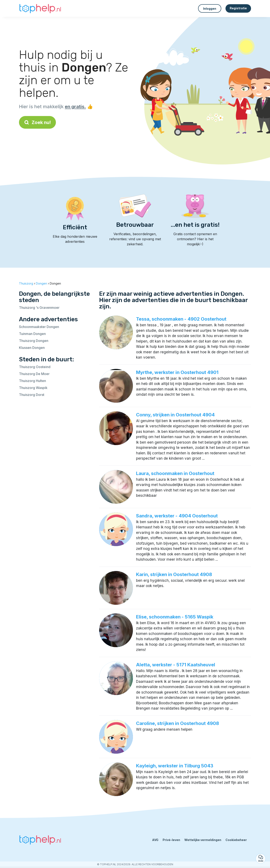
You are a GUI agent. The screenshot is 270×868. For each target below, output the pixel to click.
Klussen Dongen (32, 348)
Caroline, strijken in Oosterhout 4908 (178, 723)
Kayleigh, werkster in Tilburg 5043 (175, 766)
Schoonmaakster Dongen (39, 327)
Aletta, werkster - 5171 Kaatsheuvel (176, 665)
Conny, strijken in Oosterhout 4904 (175, 415)
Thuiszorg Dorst (32, 395)
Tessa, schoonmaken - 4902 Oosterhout (181, 319)
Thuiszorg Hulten (32, 381)
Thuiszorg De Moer (34, 374)
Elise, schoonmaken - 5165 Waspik (175, 617)
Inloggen (210, 9)
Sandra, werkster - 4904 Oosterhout (177, 516)
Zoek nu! (37, 122)
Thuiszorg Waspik (33, 388)
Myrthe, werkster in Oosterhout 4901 (177, 372)
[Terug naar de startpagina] (40, 8)
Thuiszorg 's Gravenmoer (39, 308)
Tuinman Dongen (32, 334)
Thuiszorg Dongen (34, 341)
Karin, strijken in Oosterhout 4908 (174, 574)
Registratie (238, 8)
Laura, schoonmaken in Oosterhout (175, 473)
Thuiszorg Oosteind (35, 367)
